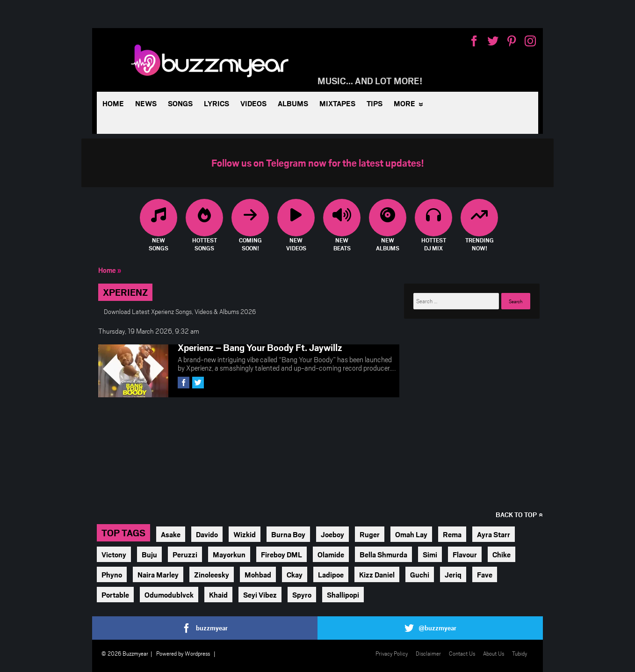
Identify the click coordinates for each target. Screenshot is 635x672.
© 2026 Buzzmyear (125, 653)
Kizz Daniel (377, 574)
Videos (253, 103)
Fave (485, 574)
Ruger (370, 534)
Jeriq (453, 574)
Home (113, 103)
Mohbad (258, 574)
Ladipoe (331, 574)
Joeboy (332, 534)
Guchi (420, 574)
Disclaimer (428, 653)
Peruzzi (185, 554)
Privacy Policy (392, 653)
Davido (207, 534)
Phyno (112, 574)
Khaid (218, 595)
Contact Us (462, 653)
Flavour (465, 554)
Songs (180, 103)
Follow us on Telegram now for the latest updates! (318, 163)
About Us (494, 653)
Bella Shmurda (383, 554)
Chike (502, 554)
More (404, 103)
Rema (452, 534)
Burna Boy (288, 534)
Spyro (302, 595)
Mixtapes (337, 103)
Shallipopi (343, 595)
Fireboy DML (281, 554)
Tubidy (520, 653)
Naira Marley (158, 574)
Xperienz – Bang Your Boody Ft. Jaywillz (260, 347)
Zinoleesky (212, 574)
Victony (114, 554)
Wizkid (245, 534)
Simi (430, 554)
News (146, 103)
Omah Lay (411, 534)
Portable (115, 595)
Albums (293, 103)
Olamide (331, 554)
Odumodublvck (169, 595)
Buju (149, 554)
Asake (171, 534)
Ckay (295, 574)
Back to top (516, 515)
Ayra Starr (494, 534)
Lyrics (216, 103)
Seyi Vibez (260, 595)
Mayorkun (229, 554)
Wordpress (197, 653)
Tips (375, 103)
